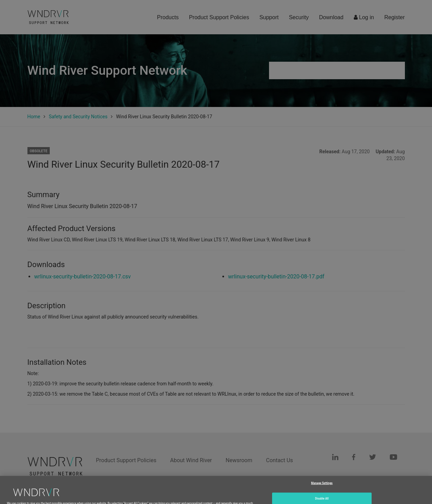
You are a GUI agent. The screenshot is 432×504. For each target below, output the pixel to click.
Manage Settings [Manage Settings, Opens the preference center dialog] (322, 490)
